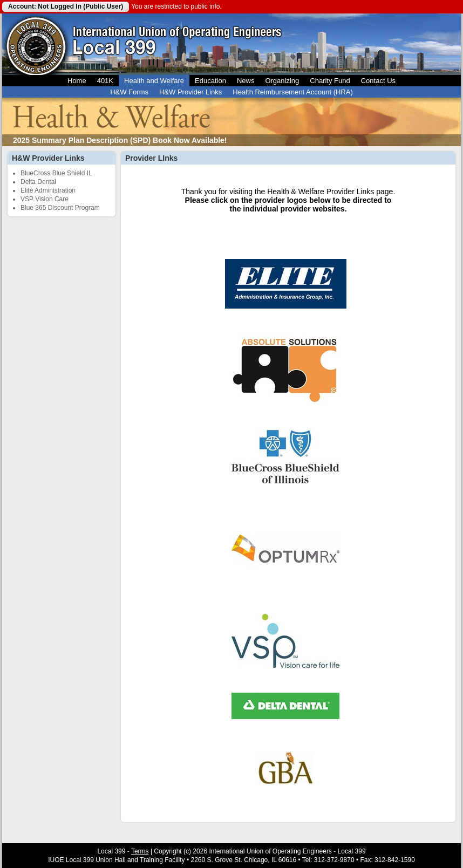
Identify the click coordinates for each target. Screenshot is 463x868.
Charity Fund (330, 81)
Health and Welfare (154, 81)
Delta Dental (38, 182)
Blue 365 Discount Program (60, 208)
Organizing (282, 81)
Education (210, 81)
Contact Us (378, 81)
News (246, 81)
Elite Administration (48, 190)
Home (77, 81)
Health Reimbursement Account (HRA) (293, 92)
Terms (140, 851)
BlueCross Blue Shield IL (56, 173)
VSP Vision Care (45, 199)
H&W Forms (129, 92)
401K (105, 81)
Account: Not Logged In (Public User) (66, 6)
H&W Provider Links (190, 92)
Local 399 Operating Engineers (36, 44)
